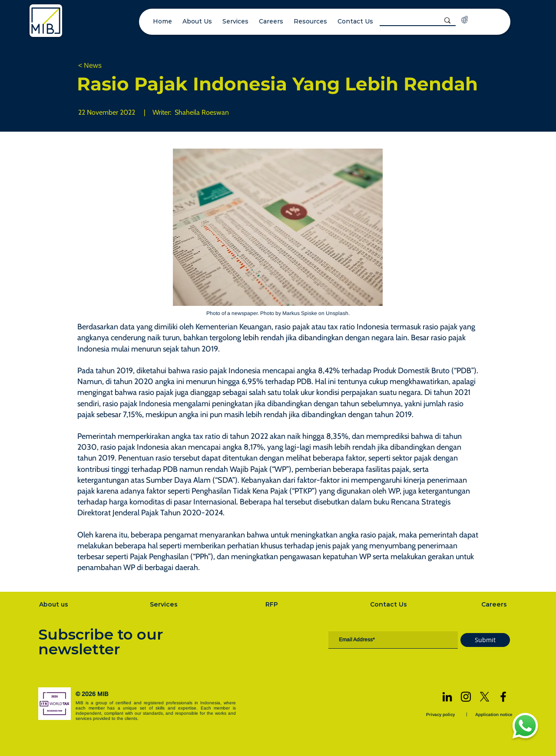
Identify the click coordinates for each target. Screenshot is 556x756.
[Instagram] (466, 697)
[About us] (54, 604)
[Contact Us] (390, 604)
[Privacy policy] (441, 715)
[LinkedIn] (447, 697)
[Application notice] (495, 715)
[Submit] (485, 640)
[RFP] (273, 604)
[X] (485, 697)
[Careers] (495, 604)
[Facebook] (503, 697)
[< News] (107, 66)
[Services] (165, 604)
